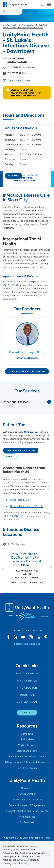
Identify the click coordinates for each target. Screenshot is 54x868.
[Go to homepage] (15, 4)
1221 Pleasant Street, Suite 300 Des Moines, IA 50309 (27, 574)
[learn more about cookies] (22, 863)
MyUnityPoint (31, 432)
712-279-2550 (10, 285)
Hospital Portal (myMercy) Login (27, 506)
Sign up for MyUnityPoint (21, 450)
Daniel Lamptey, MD (25, 352)
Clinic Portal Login (19, 500)
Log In (10, 456)
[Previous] (3, 568)
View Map (13, 176)
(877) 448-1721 (15, 516)
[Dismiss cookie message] (49, 855)
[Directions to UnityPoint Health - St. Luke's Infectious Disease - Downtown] (27, 183)
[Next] (51, 568)
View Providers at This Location (27, 371)
